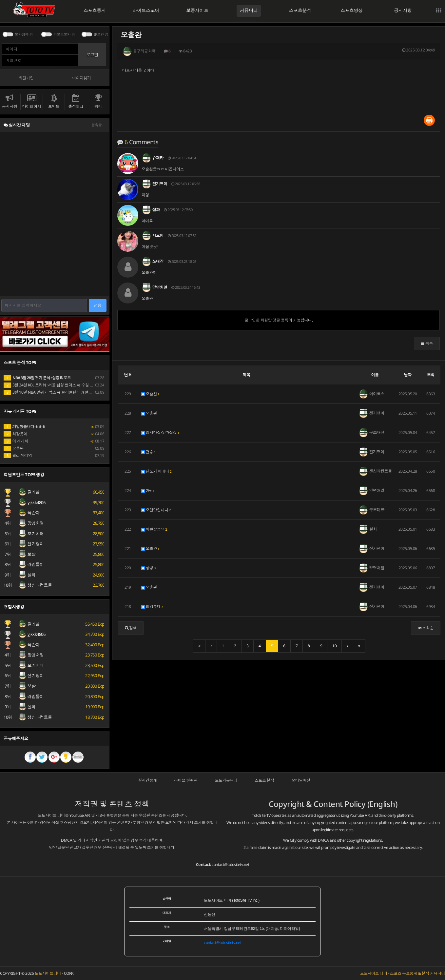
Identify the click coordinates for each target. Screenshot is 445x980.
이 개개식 (16, 441)
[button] (427, 343)
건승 (148, 452)
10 (334, 646)
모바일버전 (301, 780)
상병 (148, 568)
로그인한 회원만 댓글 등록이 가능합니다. (279, 320)
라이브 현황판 (186, 780)
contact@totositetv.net (230, 864)
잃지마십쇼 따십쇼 (160, 432)
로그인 (92, 55)
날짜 (408, 375)
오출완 (150, 394)
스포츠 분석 (264, 780)
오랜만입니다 (156, 510)
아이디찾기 (82, 78)
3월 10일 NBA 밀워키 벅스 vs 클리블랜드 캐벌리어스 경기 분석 (60, 392)
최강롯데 (152, 607)
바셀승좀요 (154, 529)
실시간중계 (147, 780)
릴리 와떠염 (18, 455)
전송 (98, 305)
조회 (431, 375)
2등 (147, 490)
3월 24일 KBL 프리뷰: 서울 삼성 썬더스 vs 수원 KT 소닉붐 (55, 385)
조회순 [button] (426, 628)
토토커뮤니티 (226, 780)
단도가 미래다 (156, 471)
